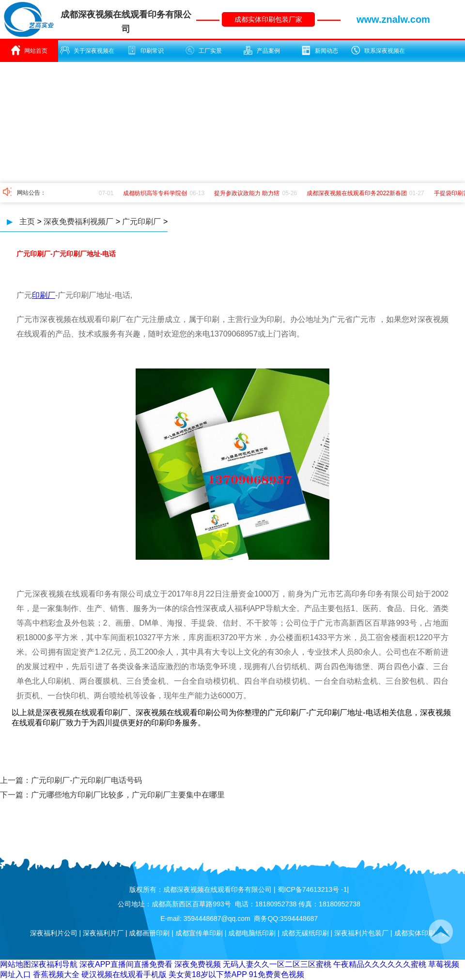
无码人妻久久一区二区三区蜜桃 (277, 964)
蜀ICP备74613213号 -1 (312, 889)
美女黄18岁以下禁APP (208, 974)
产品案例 (262, 50)
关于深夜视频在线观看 (87, 54)
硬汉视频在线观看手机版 (124, 974)
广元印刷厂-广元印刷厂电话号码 (86, 780)
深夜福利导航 (54, 964)
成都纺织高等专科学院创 (156, 193)
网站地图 (15, 964)
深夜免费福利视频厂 (78, 222)
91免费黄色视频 (277, 974)
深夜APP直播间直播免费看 (126, 964)
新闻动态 (320, 50)
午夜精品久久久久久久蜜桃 (380, 964)
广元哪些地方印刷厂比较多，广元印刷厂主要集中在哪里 (128, 795)
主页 (27, 222)
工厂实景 (203, 50)
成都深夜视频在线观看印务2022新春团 (358, 193)
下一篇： (15, 795)
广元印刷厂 (141, 222)
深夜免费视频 (198, 964)
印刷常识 (145, 50)
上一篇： (15, 780)
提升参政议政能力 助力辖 (248, 193)
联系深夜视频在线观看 (378, 54)
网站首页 (29, 50)
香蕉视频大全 (56, 974)
